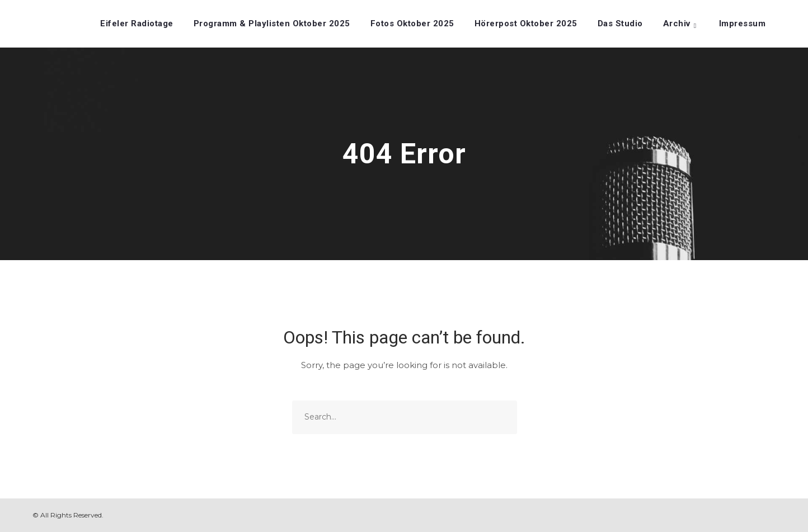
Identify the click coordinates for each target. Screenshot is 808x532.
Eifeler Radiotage (137, 23)
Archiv (677, 23)
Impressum (743, 23)
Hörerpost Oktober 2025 (526, 23)
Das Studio (620, 23)
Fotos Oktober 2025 (412, 23)
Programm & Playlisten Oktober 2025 (272, 23)
